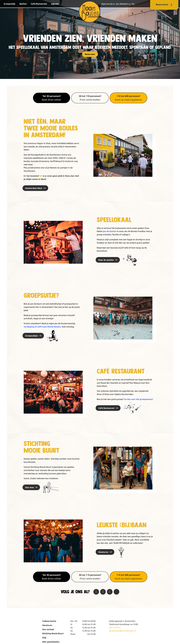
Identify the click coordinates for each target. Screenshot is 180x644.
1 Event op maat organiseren (129, 577)
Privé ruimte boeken (90, 98)
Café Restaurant (39, 4)
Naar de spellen (106, 260)
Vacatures (103, 552)
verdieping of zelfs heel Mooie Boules (42, 327)
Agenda (55, 4)
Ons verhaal (48, 629)
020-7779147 (115, 628)
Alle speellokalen (51, 642)
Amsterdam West (34, 188)
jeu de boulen (109, 231)
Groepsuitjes (32, 336)
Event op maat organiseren (129, 98)
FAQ (44, 638)
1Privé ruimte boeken (90, 577)
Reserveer (90, 54)
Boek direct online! (51, 98)
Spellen (23, 4)
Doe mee (30, 487)
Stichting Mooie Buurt (53, 633)
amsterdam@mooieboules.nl (122, 631)
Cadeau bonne (49, 621)
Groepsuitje (10, 4)
